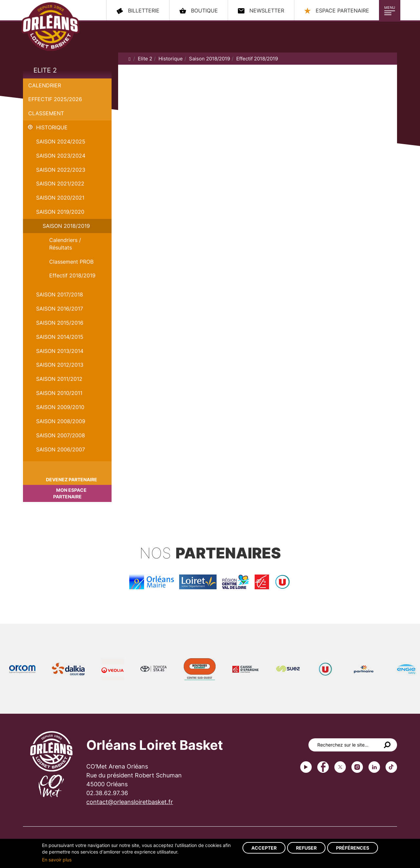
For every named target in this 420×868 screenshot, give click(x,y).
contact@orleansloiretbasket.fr (130, 802)
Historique (52, 127)
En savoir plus (57, 860)
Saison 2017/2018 (60, 294)
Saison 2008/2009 (61, 421)
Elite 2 (45, 70)
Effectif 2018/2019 (72, 275)
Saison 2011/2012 (59, 379)
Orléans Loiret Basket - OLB (50, 27)
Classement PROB (71, 262)
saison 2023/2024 (61, 156)
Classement (46, 113)
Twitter (340, 767)
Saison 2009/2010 (60, 407)
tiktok (391, 767)
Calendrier (45, 85)
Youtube (306, 767)
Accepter (264, 848)
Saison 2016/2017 (60, 309)
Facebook (323, 767)
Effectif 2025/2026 (55, 99)
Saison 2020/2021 (60, 198)
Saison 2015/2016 (60, 323)
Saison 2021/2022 (60, 184)
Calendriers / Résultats (65, 244)
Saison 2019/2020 (60, 212)
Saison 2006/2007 (61, 449)
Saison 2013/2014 (60, 351)
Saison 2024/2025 (61, 141)
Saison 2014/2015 (60, 337)
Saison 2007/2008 (61, 435)
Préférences (353, 848)
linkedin (374, 767)
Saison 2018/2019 (66, 226)
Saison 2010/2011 (59, 393)
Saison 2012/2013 (60, 365)
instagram (357, 767)
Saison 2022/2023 (61, 170)
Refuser (306, 848)
